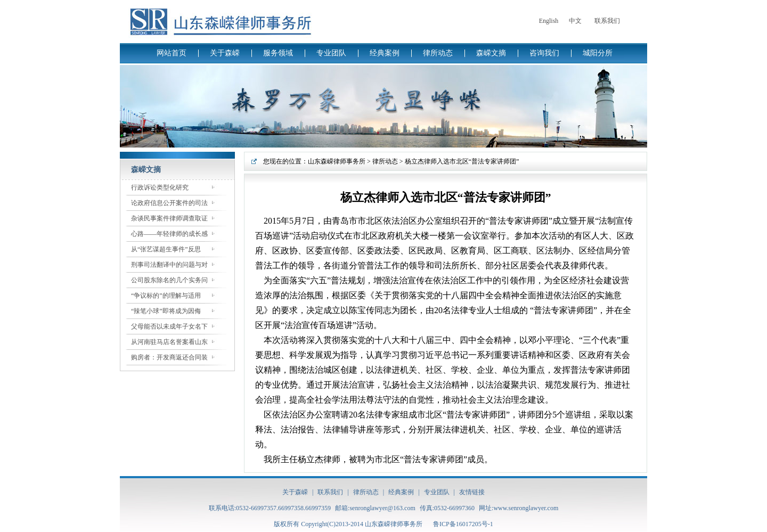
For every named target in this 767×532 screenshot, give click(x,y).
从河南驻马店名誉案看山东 (169, 342)
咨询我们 (544, 53)
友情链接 (472, 492)
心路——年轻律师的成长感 (169, 234)
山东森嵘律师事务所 (337, 161)
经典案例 (385, 53)
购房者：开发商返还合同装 (169, 357)
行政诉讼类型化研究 (160, 187)
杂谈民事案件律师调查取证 (169, 218)
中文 (575, 21)
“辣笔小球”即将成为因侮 (166, 311)
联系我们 (607, 21)
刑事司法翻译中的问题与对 (169, 265)
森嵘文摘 (491, 53)
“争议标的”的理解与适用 (166, 296)
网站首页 (172, 53)
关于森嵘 (225, 53)
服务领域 (278, 53)
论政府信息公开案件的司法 (169, 203)
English (549, 21)
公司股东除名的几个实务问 (169, 280)
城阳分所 (598, 53)
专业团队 (331, 53)
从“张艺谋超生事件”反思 (166, 249)
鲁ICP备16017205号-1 (463, 524)
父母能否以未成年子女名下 (169, 326)
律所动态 (438, 53)
